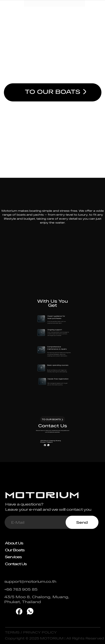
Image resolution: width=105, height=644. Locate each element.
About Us (14, 543)
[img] (85, 92)
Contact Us (16, 564)
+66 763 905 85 (21, 589)
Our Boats (15, 550)
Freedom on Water (52, 53)
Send (82, 522)
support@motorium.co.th (30, 581)
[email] (35, 522)
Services (13, 557)
